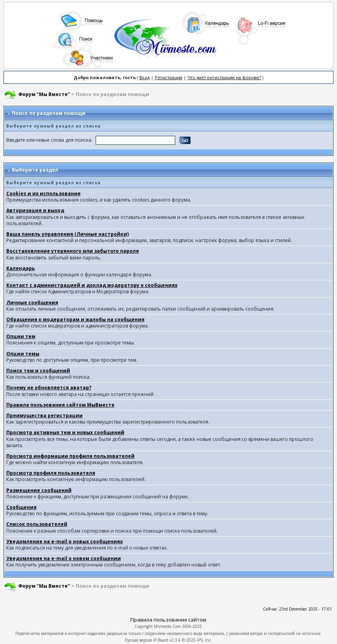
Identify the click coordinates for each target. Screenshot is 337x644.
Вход (144, 77)
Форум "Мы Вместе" (44, 94)
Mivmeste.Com (167, 626)
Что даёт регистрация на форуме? (224, 77)
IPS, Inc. (204, 640)
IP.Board (161, 640)
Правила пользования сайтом (168, 620)
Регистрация (168, 77)
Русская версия (138, 640)
